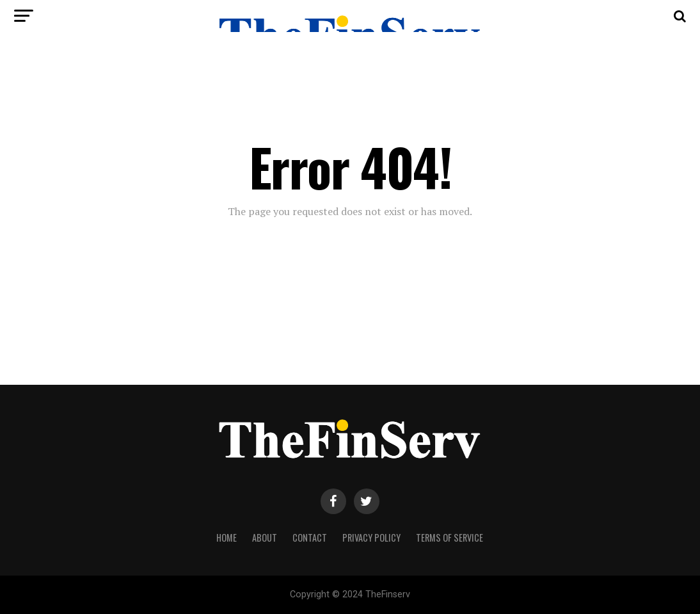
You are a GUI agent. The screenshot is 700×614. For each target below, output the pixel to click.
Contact (310, 537)
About (265, 537)
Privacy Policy (371, 537)
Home (227, 537)
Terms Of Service (449, 537)
